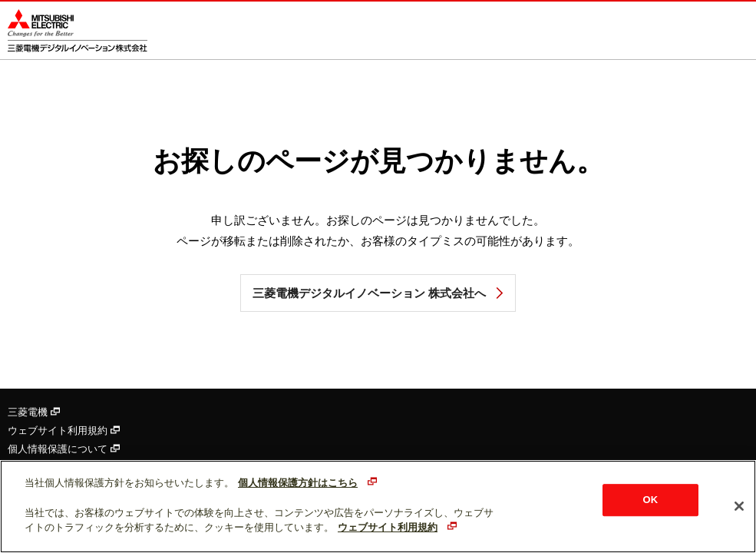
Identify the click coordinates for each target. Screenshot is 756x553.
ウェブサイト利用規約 (64, 430)
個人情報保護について (64, 449)
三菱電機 (34, 412)
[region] (378, 507)
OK (651, 500)
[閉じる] (739, 506)
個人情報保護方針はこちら (298, 483)
